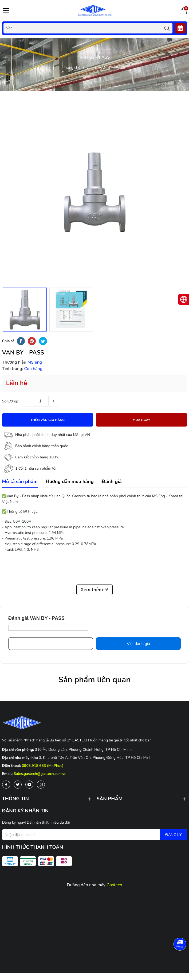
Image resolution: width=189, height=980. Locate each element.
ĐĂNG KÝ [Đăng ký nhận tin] (173, 835)
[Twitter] (18, 785)
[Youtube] (29, 785)
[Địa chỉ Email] (95, 835)
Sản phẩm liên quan (95, 680)
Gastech (114, 885)
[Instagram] (41, 785)
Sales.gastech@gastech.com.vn (40, 774)
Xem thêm (95, 590)
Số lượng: (10, 401)
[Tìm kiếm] (167, 28)
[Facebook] (6, 785)
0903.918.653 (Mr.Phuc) (43, 766)
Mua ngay (141, 420)
